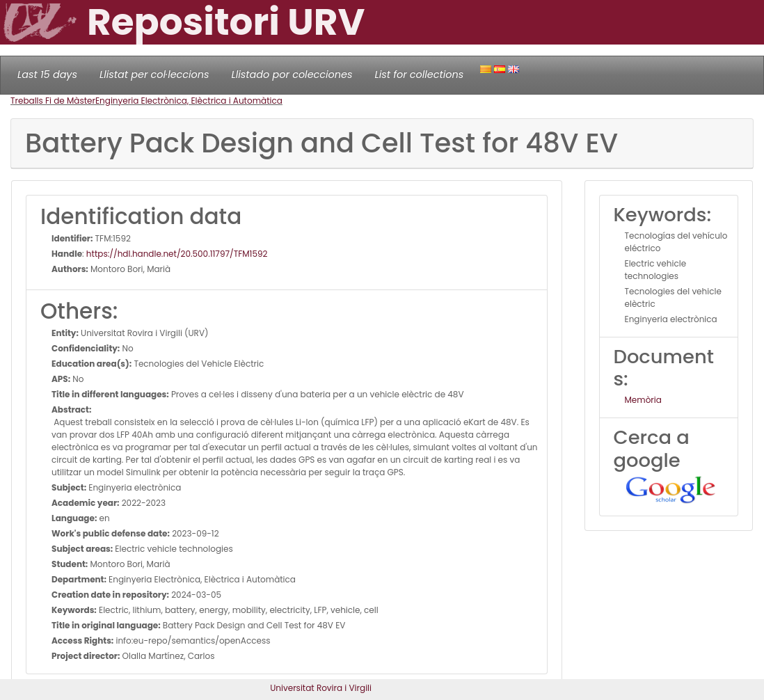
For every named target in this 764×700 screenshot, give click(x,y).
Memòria (643, 400)
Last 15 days (47, 74)
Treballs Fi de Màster (53, 101)
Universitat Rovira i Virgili (321, 688)
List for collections (419, 74)
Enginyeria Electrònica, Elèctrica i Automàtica (189, 101)
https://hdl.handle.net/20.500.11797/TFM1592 (177, 254)
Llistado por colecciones (292, 74)
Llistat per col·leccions (154, 74)
